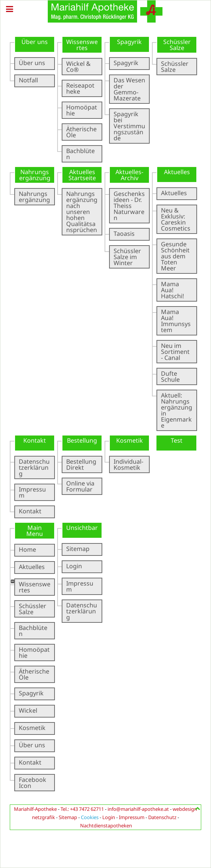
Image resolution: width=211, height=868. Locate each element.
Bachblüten (80, 154)
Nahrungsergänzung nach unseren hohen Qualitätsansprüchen (82, 212)
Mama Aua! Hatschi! (172, 290)
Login (74, 566)
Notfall (28, 80)
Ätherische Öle (81, 132)
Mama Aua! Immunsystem (176, 321)
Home (27, 549)
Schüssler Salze (175, 67)
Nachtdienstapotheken (106, 826)
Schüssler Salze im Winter (127, 257)
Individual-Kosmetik (128, 464)
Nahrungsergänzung (34, 197)
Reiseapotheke (80, 88)
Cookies (90, 817)
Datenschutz (162, 817)
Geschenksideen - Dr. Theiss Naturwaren (129, 206)
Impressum (32, 492)
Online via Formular (80, 486)
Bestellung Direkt (81, 464)
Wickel (28, 710)
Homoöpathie (82, 110)
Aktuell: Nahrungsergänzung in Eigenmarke (177, 410)
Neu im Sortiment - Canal (175, 352)
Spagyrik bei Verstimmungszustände (129, 126)
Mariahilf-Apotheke (35, 809)
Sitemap (78, 549)
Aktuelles (174, 193)
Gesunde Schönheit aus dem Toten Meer (175, 256)
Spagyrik (126, 63)
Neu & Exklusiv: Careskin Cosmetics (176, 219)
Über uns (32, 63)
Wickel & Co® (78, 67)
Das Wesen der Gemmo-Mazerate (129, 89)
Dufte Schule (170, 376)
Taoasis (124, 234)
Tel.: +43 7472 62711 (82, 809)
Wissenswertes (35, 587)
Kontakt (30, 511)
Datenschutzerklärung (34, 467)
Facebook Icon (33, 783)
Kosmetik (32, 728)
